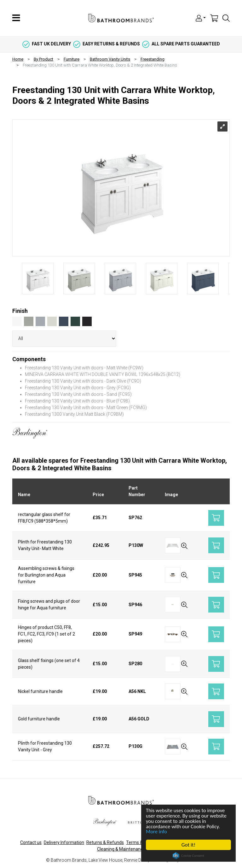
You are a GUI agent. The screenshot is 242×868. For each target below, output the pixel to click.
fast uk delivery (47, 44)
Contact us (31, 842)
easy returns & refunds (107, 44)
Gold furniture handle (39, 719)
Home (18, 59)
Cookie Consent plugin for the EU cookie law (189, 856)
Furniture (72, 59)
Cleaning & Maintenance (121, 849)
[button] (201, 18)
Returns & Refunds (105, 842)
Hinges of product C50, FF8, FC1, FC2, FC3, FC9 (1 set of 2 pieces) (46, 634)
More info (157, 832)
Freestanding (153, 59)
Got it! (188, 845)
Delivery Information (64, 842)
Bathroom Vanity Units (110, 59)
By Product (43, 59)
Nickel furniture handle (40, 691)
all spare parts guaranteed (181, 44)
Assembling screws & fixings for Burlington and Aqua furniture (46, 575)
